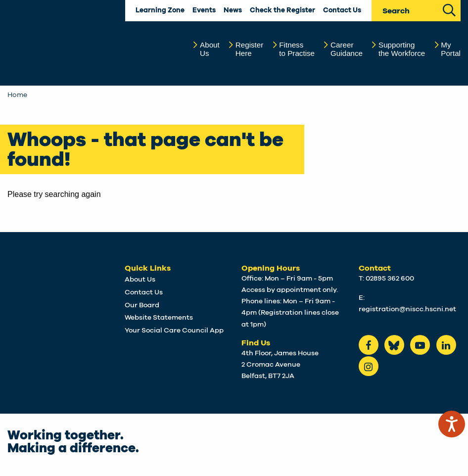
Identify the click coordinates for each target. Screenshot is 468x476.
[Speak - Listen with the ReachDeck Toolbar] (452, 424)
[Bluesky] (394, 345)
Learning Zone (160, 10)
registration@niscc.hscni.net (407, 309)
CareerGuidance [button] (347, 49)
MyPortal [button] (451, 49)
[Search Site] (449, 9)
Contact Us (342, 10)
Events (204, 10)
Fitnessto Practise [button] (297, 49)
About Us (140, 280)
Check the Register (282, 10)
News (233, 10)
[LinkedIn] (446, 345)
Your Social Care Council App (174, 331)
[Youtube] (420, 345)
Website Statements (159, 318)
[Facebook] (369, 345)
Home (17, 95)
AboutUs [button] (210, 49)
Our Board (142, 305)
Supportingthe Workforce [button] (402, 49)
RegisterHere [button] (250, 49)
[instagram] (369, 366)
